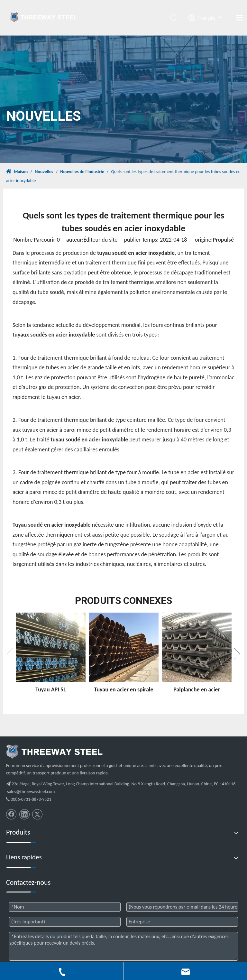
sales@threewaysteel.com (31, 792)
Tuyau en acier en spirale (123, 689)
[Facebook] (11, 814)
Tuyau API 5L (51, 689)
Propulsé (223, 240)
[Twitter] (37, 814)
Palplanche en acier (197, 689)
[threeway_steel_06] (54, 752)
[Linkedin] (24, 814)
